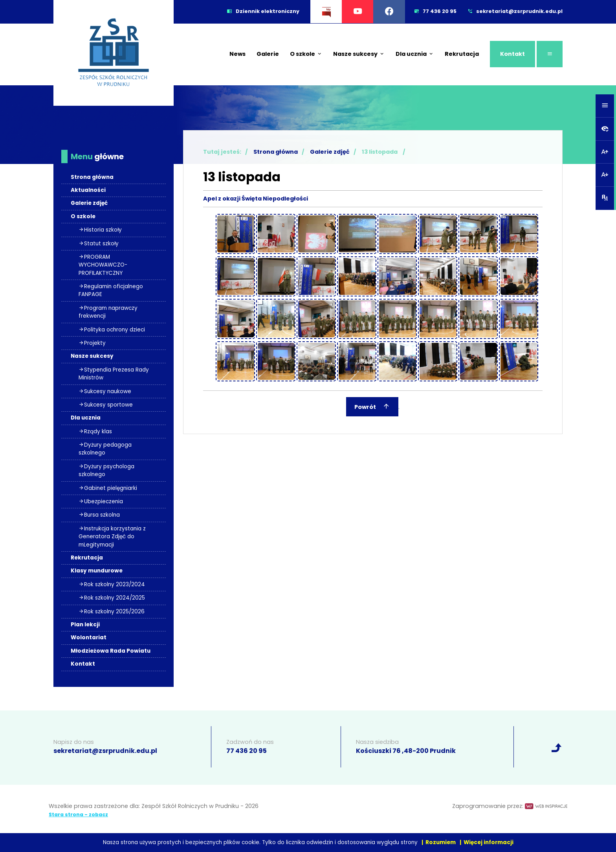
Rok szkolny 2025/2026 (112, 612)
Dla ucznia (415, 54)
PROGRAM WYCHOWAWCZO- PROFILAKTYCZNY (103, 265)
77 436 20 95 (247, 751)
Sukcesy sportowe (106, 405)
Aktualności (88, 190)
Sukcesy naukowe (105, 391)
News (237, 54)
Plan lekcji (85, 625)
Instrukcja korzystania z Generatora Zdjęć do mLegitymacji (112, 537)
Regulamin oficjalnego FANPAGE (111, 290)
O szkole (306, 54)
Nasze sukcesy (359, 54)
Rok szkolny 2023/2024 (112, 584)
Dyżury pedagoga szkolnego (105, 449)
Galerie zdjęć (89, 203)
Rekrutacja (462, 54)
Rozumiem (441, 842)
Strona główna (92, 177)
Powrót (372, 406)
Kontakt (512, 54)
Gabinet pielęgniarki (108, 488)
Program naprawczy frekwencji (108, 312)
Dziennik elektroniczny (263, 11)
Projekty (92, 343)
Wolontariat (89, 638)
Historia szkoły (100, 230)
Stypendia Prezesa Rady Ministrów (114, 374)
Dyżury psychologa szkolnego (106, 470)
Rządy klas (95, 432)
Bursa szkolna (99, 515)
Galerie (268, 54)
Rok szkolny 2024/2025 (112, 598)
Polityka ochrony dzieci (112, 330)
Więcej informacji (489, 842)
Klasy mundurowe (97, 571)
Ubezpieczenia (101, 501)
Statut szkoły (99, 244)
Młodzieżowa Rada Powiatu (111, 651)
